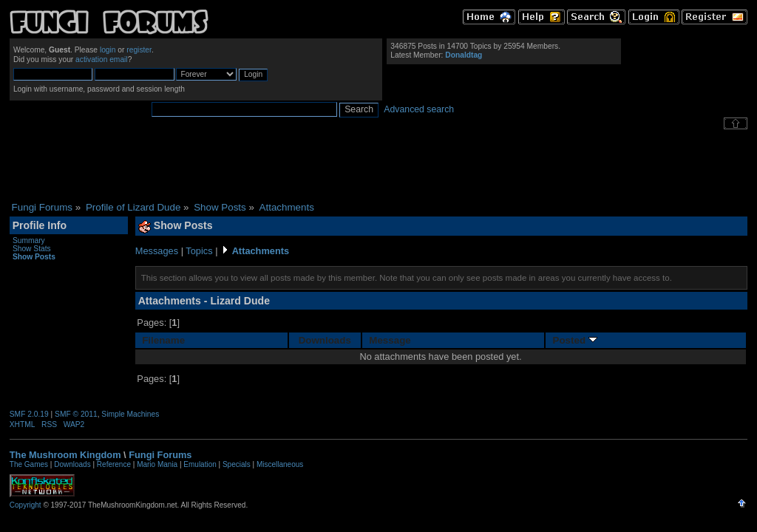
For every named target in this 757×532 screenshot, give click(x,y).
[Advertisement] (378, 166)
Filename (163, 340)
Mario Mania (157, 464)
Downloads (325, 340)
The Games (29, 464)
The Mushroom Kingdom (65, 455)
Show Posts (34, 257)
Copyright (26, 505)
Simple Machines (130, 414)
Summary (29, 241)
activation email (102, 59)
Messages (157, 251)
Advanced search (419, 109)
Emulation (200, 464)
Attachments (261, 251)
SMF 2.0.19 (29, 414)
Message (390, 340)
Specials (237, 464)
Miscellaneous (280, 464)
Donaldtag (464, 55)
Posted (575, 340)
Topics (199, 251)
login (108, 50)
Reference (114, 464)
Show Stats (32, 249)
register (139, 50)
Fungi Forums (160, 455)
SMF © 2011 (76, 414)
